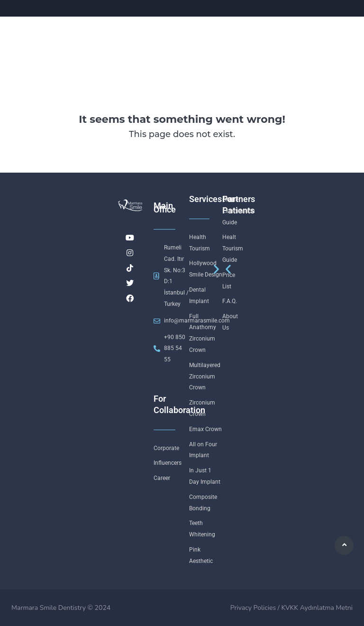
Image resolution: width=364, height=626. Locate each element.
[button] (228, 269)
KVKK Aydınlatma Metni (317, 608)
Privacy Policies (253, 608)
